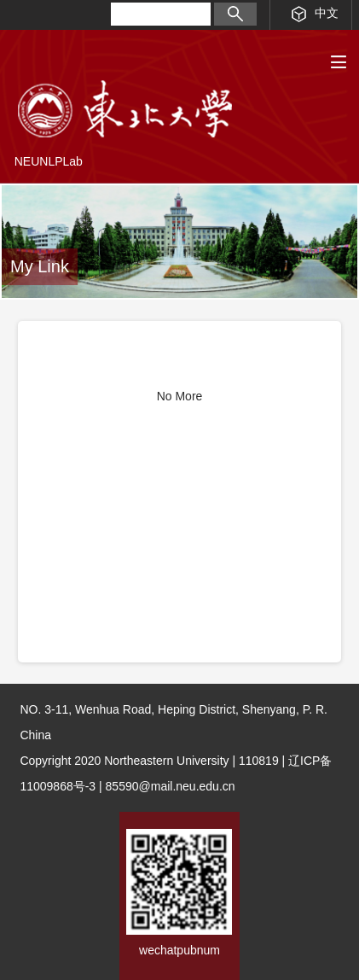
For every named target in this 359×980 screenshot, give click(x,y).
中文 (315, 14)
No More (180, 396)
